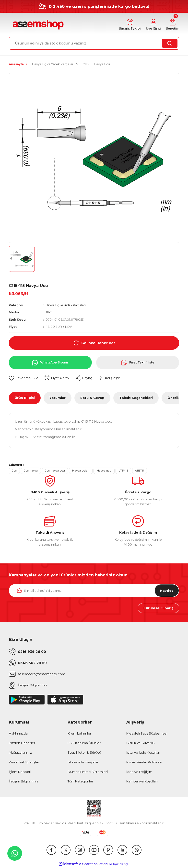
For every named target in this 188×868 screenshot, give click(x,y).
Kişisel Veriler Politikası (144, 762)
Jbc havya (31, 471)
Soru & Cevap (92, 398)
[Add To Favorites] (24, 378)
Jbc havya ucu (55, 471)
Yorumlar (58, 398)
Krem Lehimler (79, 734)
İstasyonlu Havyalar (83, 762)
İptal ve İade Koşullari (143, 753)
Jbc (14, 471)
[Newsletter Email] (94, 591)
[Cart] (172, 25)
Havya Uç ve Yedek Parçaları (67, 305)
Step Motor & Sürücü (84, 753)
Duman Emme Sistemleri (88, 772)
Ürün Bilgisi (25, 398)
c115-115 (123, 471)
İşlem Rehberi (20, 772)
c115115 (140, 471)
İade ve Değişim (139, 772)
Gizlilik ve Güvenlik (141, 743)
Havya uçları (81, 471)
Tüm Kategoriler (80, 782)
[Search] (94, 43)
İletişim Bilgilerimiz (23, 782)
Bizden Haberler (22, 743)
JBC (48, 313)
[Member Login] (153, 25)
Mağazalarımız (20, 753)
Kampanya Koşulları (142, 782)
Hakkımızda (18, 734)
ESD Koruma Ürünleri (84, 743)
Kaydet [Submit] (166, 591)
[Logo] (38, 25)
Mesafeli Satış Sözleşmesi (147, 734)
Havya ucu (104, 471)
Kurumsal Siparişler (24, 762)
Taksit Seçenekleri (136, 398)
